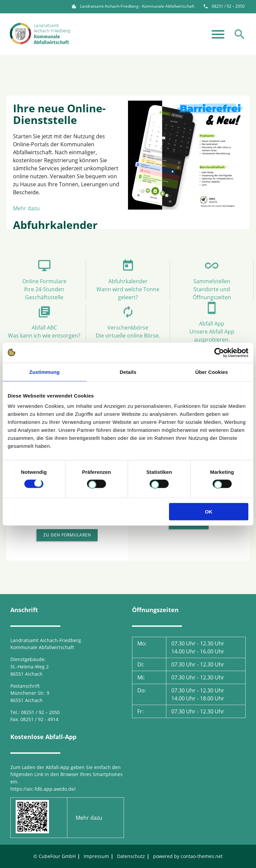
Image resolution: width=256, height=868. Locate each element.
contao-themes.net (202, 856)
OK (209, 512)
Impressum (96, 856)
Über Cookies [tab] (212, 372)
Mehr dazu (26, 208)
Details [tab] (128, 372)
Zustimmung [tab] (44, 372)
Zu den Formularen (67, 535)
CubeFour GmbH (57, 856)
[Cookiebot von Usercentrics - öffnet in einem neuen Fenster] (219, 353)
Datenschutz (131, 856)
